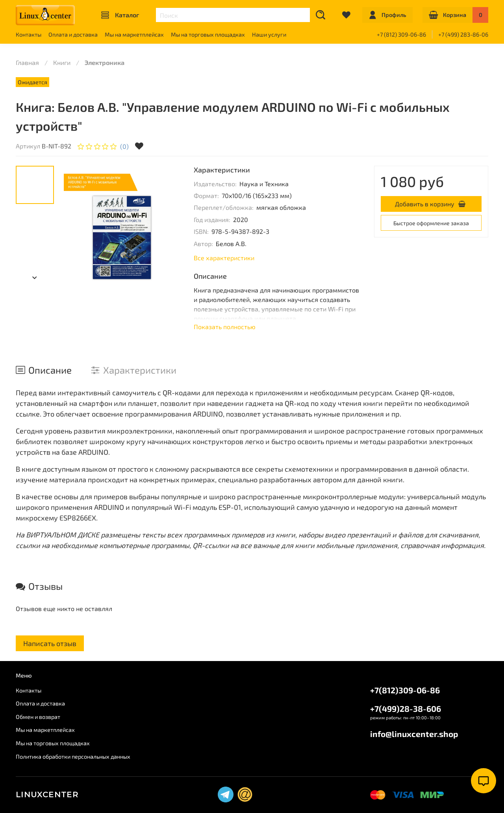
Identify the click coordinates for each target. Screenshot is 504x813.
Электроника (105, 62)
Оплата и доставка (73, 34)
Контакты (29, 34)
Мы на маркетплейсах (134, 34)
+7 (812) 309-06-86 (401, 34)
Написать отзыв (50, 643)
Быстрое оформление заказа (431, 223)
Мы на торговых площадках (208, 34)
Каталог (120, 15)
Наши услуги (269, 34)
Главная (27, 62)
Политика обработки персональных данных (73, 757)
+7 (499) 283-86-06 (463, 34)
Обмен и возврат (38, 717)
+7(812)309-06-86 (405, 690)
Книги (62, 62)
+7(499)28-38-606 (406, 708)
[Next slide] (35, 278)
